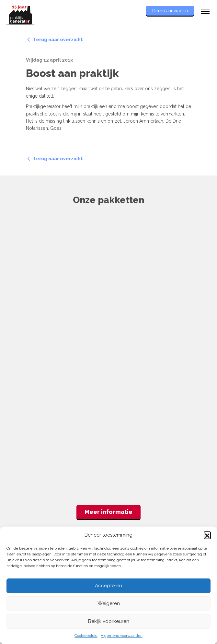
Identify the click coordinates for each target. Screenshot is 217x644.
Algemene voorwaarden (122, 636)
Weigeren (109, 603)
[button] (207, 535)
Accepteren (108, 586)
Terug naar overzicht (55, 40)
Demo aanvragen (170, 11)
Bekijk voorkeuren (109, 621)
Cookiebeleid (86, 636)
